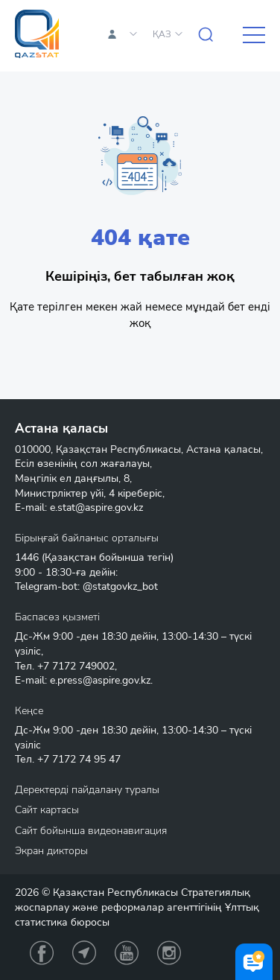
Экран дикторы (51, 851)
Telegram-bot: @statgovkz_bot (86, 586)
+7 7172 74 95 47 (79, 759)
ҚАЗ (162, 34)
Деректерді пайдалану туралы (87, 790)
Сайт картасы (47, 810)
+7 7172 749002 (76, 666)
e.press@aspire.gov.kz (100, 680)
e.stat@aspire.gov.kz (96, 507)
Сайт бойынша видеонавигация (91, 831)
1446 (27, 557)
